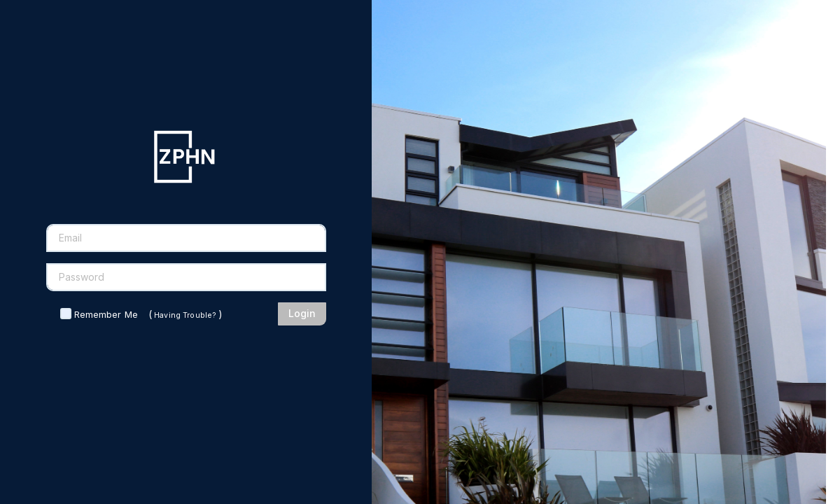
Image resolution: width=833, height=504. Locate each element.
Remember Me (106, 314)
